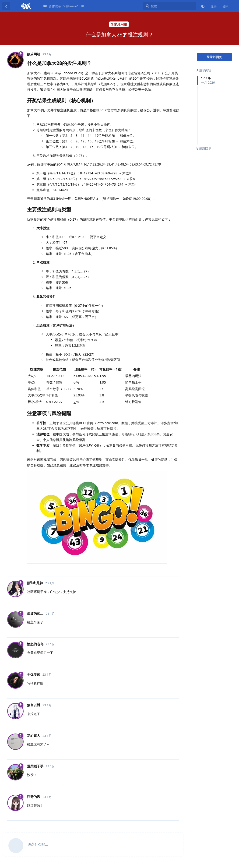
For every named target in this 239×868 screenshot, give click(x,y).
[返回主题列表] (6, 6)
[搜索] (170, 6)
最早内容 (204, 70)
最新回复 (204, 148)
